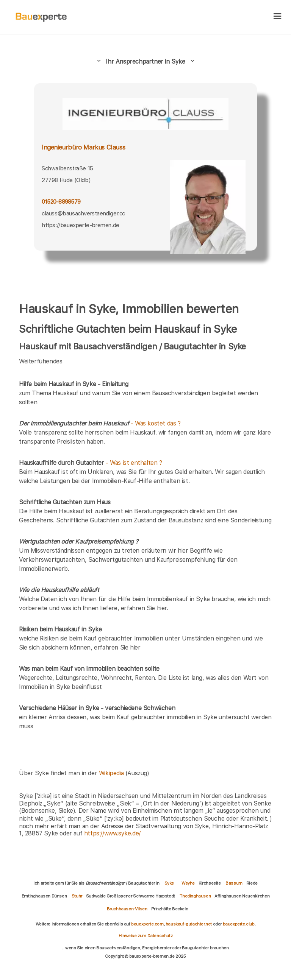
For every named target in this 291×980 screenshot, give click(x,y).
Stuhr (77, 896)
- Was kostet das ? (100, 423)
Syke (169, 883)
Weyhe (188, 883)
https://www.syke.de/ (112, 833)
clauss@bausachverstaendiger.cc (83, 213)
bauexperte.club (239, 924)
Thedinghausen (195, 896)
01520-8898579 (61, 202)
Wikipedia (112, 773)
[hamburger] (278, 17)
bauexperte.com (147, 924)
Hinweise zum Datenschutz (145, 936)
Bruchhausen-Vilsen (127, 909)
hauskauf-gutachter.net (189, 924)
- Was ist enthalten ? (91, 463)
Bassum (234, 883)
